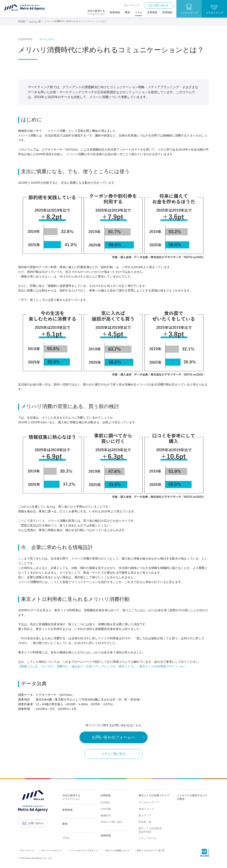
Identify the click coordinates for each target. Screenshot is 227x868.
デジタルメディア (149, 802)
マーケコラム (47, 39)
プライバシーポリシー (51, 850)
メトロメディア (189, 13)
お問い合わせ (161, 5)
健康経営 (106, 815)
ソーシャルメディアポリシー (84, 850)
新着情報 (67, 810)
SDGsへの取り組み (112, 822)
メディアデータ (148, 838)
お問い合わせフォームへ (113, 737)
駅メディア (145, 815)
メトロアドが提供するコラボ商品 (192, 797)
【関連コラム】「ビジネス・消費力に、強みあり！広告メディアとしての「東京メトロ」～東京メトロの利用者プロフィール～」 (104, 666)
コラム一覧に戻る (113, 754)
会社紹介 (106, 802)
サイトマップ (131, 5)
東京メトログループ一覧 (151, 851)
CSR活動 (106, 809)
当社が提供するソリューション (71, 797)
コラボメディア (214, 13)
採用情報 (106, 836)
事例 (65, 824)
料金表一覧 (145, 822)
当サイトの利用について (117, 850)
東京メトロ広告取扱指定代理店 (150, 830)
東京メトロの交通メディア (154, 795)
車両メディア (146, 809)
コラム (66, 838)
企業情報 (106, 795)
